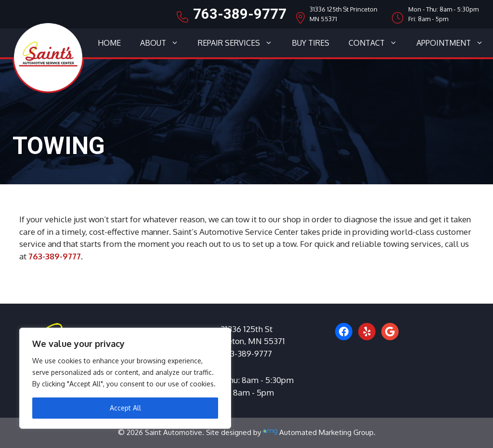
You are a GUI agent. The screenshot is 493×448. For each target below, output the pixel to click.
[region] (125, 378)
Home (109, 43)
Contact (378, 43)
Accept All (125, 408)
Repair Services (240, 43)
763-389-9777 (240, 14)
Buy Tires (311, 43)
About (164, 43)
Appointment (455, 43)
